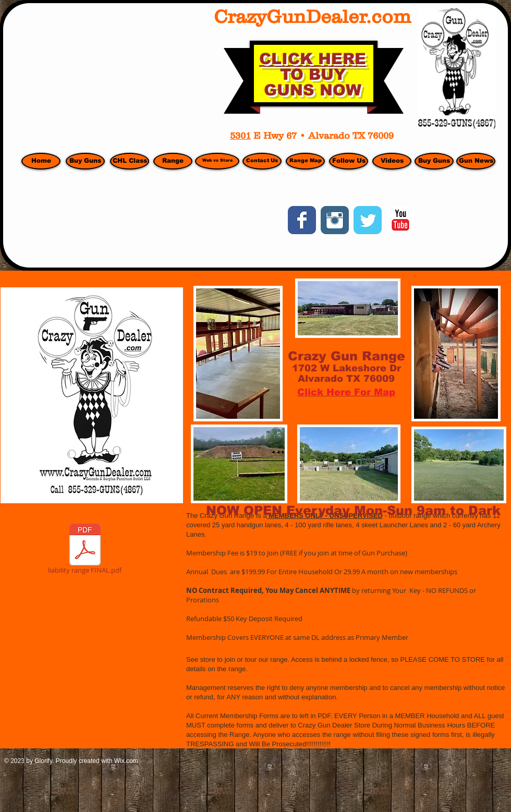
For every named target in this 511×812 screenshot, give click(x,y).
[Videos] (392, 161)
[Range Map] (305, 161)
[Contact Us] (262, 161)
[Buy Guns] (434, 161)
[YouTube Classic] (400, 220)
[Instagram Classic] (335, 220)
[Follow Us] (349, 161)
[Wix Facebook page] (302, 220)
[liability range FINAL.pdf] (85, 550)
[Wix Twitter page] (368, 220)
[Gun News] (476, 161)
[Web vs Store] (217, 161)
